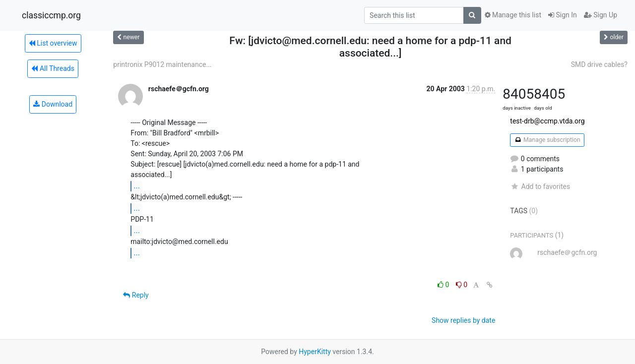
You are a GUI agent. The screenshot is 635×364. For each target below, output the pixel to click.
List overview (53, 43)
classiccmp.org (51, 15)
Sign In (563, 15)
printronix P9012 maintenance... (162, 64)
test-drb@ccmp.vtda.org (547, 121)
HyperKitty (315, 352)
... (137, 186)
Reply (136, 295)
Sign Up (601, 15)
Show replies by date (463, 320)
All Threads (53, 68)
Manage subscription (547, 140)
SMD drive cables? (599, 64)
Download (53, 104)
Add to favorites (540, 186)
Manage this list (513, 15)
